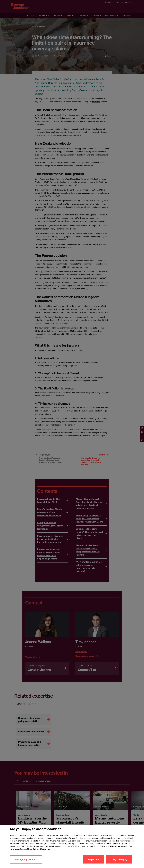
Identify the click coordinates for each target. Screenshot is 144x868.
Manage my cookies (26, 860)
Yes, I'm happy (119, 860)
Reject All (94, 860)
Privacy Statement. (41, 850)
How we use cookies (119, 847)
